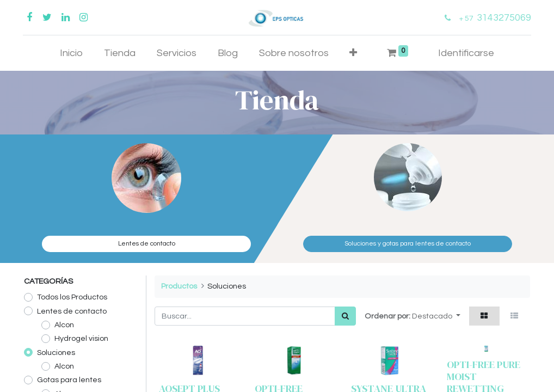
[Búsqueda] (345, 316)
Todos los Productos (72, 297)
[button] (353, 53)
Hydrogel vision (81, 338)
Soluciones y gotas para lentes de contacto (408, 244)
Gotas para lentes (69, 380)
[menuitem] (72, 53)
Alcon (64, 325)
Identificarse (466, 53)
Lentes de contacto (147, 244)
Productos (179, 286)
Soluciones (56, 353)
